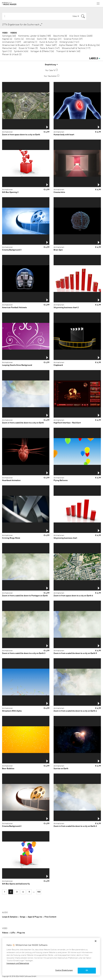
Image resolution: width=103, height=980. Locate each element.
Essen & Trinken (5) (28, 48)
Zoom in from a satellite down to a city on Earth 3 (24, 653)
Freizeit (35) (38, 45)
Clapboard (58, 365)
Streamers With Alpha (12, 711)
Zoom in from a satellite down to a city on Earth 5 (75, 653)
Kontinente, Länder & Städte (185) (35, 36)
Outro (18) (42, 39)
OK (87, 971)
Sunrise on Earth (61, 769)
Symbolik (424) (21, 51)
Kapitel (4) (7, 39)
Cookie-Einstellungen (64, 970)
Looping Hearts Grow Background (17, 365)
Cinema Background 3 (12, 250)
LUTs (13, 933)
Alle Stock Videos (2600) (81, 36)
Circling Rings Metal (11, 538)
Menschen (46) (9, 48)
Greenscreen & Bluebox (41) (16, 45)
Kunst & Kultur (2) (48, 42)
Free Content (50, 917)
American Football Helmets (14, 308)
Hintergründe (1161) (69, 42)
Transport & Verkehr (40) (68, 51)
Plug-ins (21, 933)
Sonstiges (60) (9, 36)
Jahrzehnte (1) (30, 42)
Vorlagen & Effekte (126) (42, 51)
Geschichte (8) (60, 36)
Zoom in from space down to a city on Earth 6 (73, 596)
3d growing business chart (65, 538)
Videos (14, 33)
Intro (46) (30, 39)
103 (39, 892)
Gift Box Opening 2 (10, 192)
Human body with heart (64, 135)
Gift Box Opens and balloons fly (16, 884)
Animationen (7, 132)
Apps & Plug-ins (35, 917)
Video (5, 33)
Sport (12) (7, 51)
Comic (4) (19, 39)
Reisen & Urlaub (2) (12, 55)
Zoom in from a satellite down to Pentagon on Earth (25, 596)
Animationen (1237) (12, 42)
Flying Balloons (61, 480)
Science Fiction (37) (73, 39)
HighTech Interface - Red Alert (67, 423)
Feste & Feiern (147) (50, 48)
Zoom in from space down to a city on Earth (21, 135)
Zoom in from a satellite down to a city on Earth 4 (75, 711)
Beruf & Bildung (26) (90, 45)
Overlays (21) (55, 39)
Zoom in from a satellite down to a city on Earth (23, 423)
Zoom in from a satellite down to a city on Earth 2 (75, 826)
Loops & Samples (10, 917)
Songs (23, 917)
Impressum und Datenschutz (18, 963)
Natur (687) (51, 45)
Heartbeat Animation (11, 480)
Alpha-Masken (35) (68, 45)
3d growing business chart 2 (66, 308)
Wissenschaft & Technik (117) (76, 48)
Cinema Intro (59, 192)
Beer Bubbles (8, 769)
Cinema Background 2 (12, 826)
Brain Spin (58, 250)
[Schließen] (96, 941)
